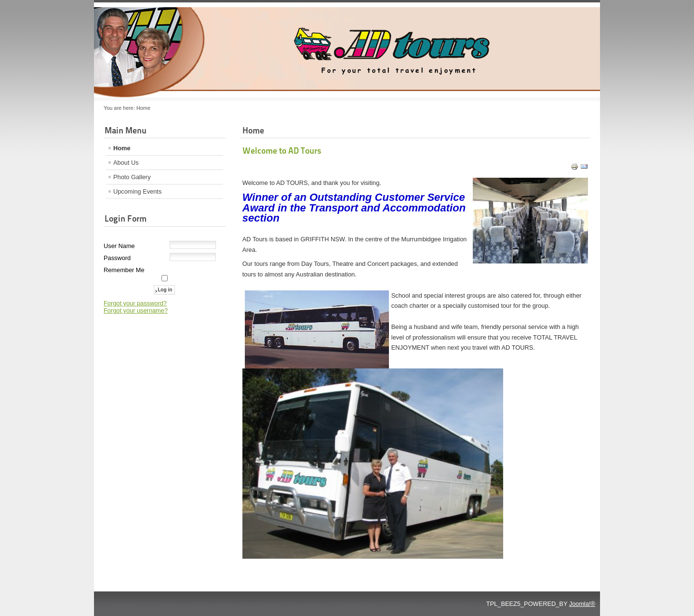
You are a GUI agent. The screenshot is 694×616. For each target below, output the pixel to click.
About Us (126, 163)
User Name (119, 246)
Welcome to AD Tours (282, 151)
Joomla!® (582, 604)
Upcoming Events (137, 191)
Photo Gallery (132, 177)
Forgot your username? (136, 310)
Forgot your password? (135, 303)
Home (122, 148)
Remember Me (124, 270)
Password (117, 258)
